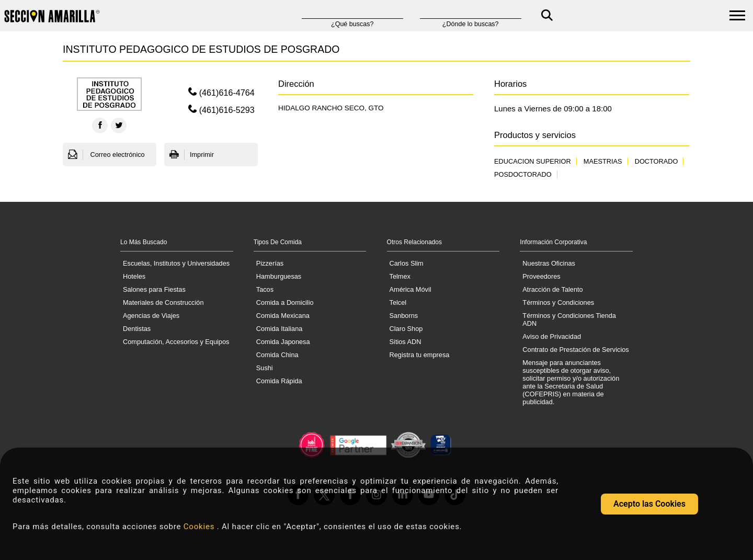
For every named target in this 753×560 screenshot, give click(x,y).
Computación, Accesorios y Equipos (176, 342)
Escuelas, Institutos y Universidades (176, 263)
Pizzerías (270, 263)
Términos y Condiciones (558, 302)
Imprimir (192, 155)
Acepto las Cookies (649, 504)
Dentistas (137, 329)
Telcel (398, 302)
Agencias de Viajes (151, 316)
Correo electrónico (106, 155)
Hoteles (134, 276)
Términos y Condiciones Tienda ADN (569, 319)
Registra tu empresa (420, 355)
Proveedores (541, 276)
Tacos (265, 289)
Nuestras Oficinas (549, 263)
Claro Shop (406, 329)
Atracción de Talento (552, 289)
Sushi (265, 368)
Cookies (200, 527)
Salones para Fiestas (154, 289)
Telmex (400, 276)
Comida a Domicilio (285, 302)
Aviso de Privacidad (552, 336)
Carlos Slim (407, 263)
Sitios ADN (406, 342)
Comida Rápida (279, 381)
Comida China (277, 355)
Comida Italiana (279, 329)
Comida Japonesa (283, 342)
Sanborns (404, 316)
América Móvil (410, 289)
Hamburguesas (279, 276)
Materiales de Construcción (163, 302)
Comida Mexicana (283, 316)
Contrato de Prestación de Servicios (575, 350)
